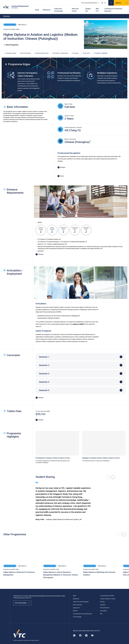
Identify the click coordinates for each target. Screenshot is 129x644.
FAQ (101, 611)
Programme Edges (10, 50)
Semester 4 (44, 379)
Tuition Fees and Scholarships (81, 599)
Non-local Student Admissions (88, 2)
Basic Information (25, 50)
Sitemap (102, 599)
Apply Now (120, 2)
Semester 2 (44, 362)
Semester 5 (44, 387)
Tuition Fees (85, 50)
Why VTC (97, 8)
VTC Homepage (77, 614)
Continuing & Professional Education (113, 8)
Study (37, 8)
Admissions (46, 8)
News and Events (75, 8)
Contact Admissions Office (107, 593)
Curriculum (74, 50)
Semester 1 (44, 354)
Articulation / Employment (60, 50)
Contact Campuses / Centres (108, 596)
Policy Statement (105, 605)
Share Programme (11, 42)
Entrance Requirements (41, 50)
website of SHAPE (78, 321)
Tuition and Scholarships (58, 8)
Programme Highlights (100, 50)
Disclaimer (103, 602)
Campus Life (88, 8)
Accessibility (103, 608)
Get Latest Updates (24, 601)
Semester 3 (44, 370)
